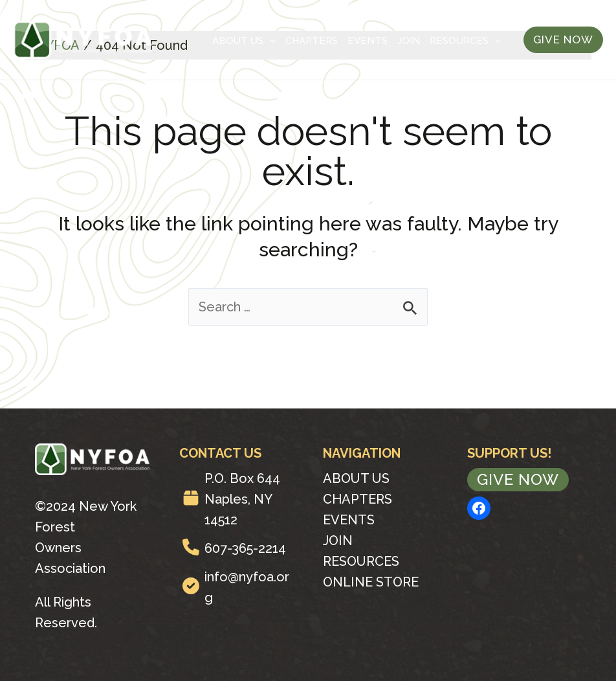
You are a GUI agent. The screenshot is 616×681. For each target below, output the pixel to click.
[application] (269, 41)
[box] (191, 498)
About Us (244, 41)
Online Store (371, 582)
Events (368, 41)
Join (409, 41)
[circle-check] (191, 586)
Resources (465, 41)
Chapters (312, 41)
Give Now (518, 479)
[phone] (191, 547)
